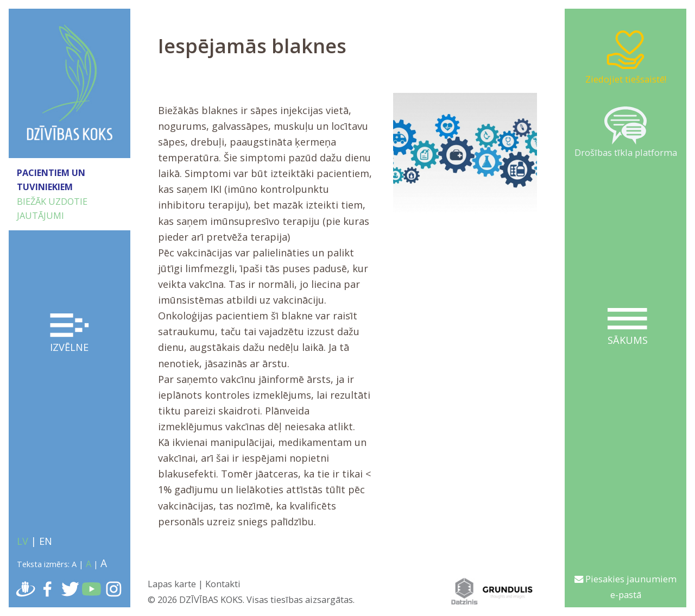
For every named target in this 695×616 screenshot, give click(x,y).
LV (23, 541)
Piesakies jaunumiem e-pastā (625, 587)
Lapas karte (172, 584)
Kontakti (223, 584)
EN (46, 541)
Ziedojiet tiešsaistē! (626, 56)
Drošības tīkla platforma (626, 133)
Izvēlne (70, 334)
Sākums (627, 327)
